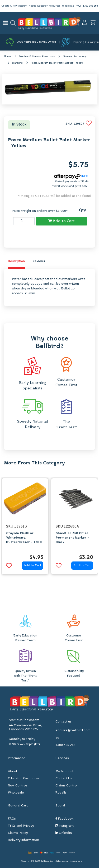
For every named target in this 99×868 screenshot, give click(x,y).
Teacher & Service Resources (37, 57)
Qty (82, 210)
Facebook (64, 819)
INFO (71, 176)
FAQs (78, 6)
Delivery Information (23, 840)
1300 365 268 (90, 6)
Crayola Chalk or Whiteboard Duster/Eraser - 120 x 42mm (24, 540)
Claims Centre (66, 786)
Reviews (39, 261)
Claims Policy (18, 833)
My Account (64, 771)
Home (7, 56)
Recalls (61, 793)
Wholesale (68, 6)
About (32, 6)
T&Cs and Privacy (21, 826)
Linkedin (64, 833)
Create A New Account (14, 6)
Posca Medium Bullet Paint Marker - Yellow (57, 63)
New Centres (18, 786)
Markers (17, 63)
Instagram (65, 826)
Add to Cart (62, 221)
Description (16, 261)
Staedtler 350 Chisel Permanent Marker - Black (73, 538)
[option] (25, 528)
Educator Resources (49, 6)
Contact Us (64, 779)
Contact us (63, 722)
